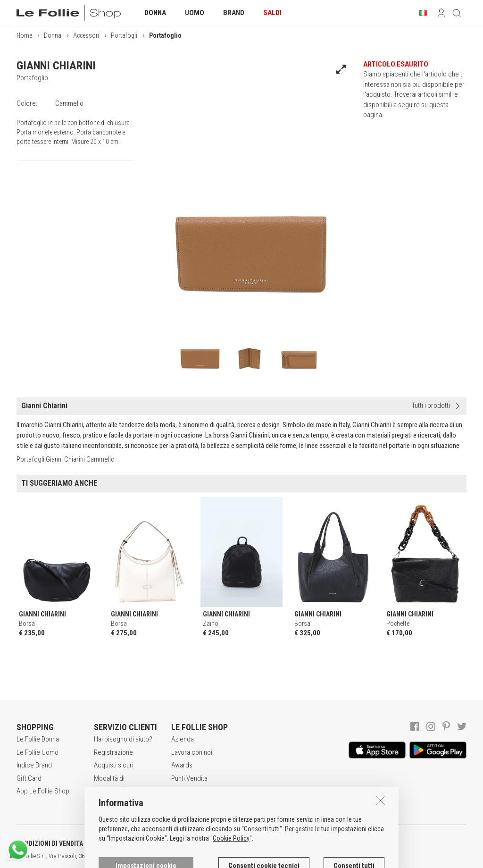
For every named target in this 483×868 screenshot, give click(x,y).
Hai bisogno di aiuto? (123, 739)
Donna (53, 35)
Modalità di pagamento (110, 783)
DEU (347, 856)
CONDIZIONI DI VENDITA (50, 843)
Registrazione (113, 752)
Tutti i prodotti (431, 405)
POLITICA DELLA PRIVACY (146, 843)
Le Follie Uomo (37, 752)
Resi (100, 801)
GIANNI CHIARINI (56, 66)
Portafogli (124, 35)
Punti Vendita (189, 778)
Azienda (183, 739)
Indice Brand (34, 765)
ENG (335, 856)
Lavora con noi (192, 752)
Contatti (182, 791)
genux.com (302, 856)
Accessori (86, 35)
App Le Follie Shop (43, 791)
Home (24, 35)
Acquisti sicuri (114, 765)
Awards (182, 765)
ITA (324, 856)
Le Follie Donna (38, 739)
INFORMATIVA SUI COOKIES (248, 843)
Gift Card (29, 778)
